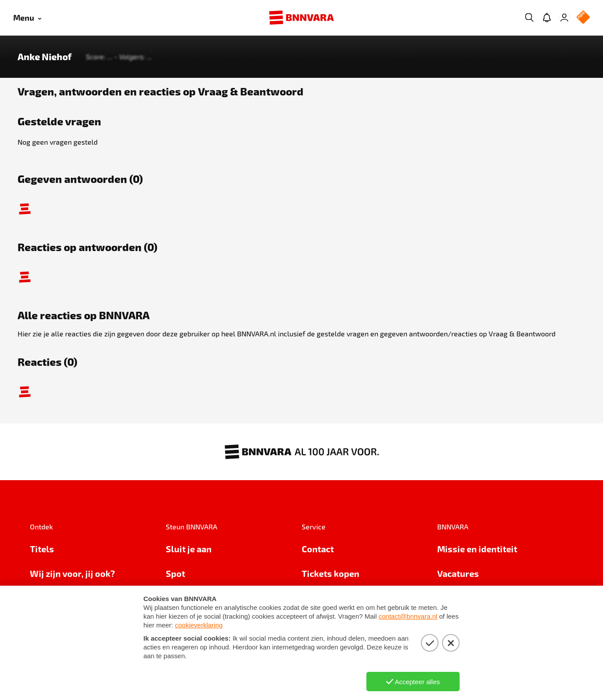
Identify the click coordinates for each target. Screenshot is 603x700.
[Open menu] (27, 18)
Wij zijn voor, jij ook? (72, 573)
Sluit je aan (189, 549)
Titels (42, 549)
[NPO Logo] (583, 18)
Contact (318, 549)
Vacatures (458, 573)
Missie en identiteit (477, 549)
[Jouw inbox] (547, 18)
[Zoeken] (529, 18)
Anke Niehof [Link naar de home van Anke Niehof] (45, 57)
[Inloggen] (564, 18)
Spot (175, 573)
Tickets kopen (331, 573)
